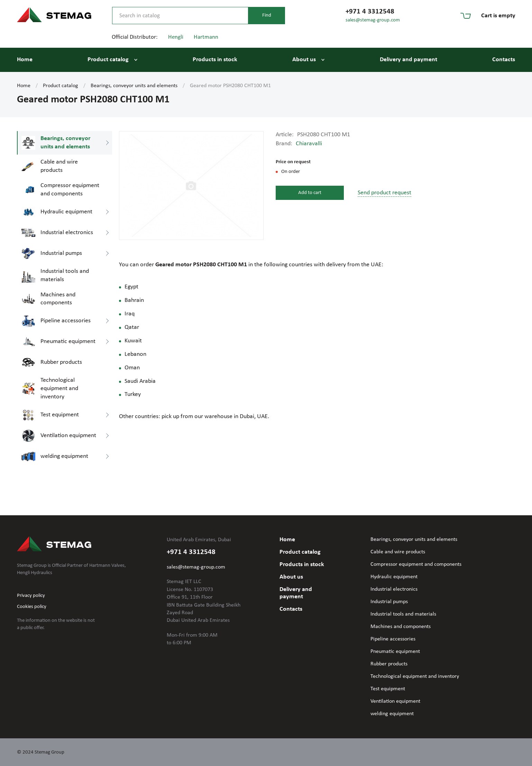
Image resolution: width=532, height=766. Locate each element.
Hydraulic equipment (394, 577)
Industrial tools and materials (403, 614)
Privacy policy (31, 596)
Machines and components (401, 627)
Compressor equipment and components (416, 564)
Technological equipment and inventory (415, 676)
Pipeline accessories (393, 639)
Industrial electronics (394, 589)
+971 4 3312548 (370, 12)
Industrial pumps (389, 602)
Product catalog (108, 60)
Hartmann (206, 37)
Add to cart (310, 193)
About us (304, 60)
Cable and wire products (398, 552)
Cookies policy (32, 607)
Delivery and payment (409, 60)
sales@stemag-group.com (373, 20)
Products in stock (215, 60)
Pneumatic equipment (395, 652)
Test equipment (388, 689)
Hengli (176, 37)
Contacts (504, 60)
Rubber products (389, 664)
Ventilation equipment (395, 701)
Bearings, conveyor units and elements (134, 86)
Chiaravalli (309, 144)
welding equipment (392, 714)
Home (25, 60)
